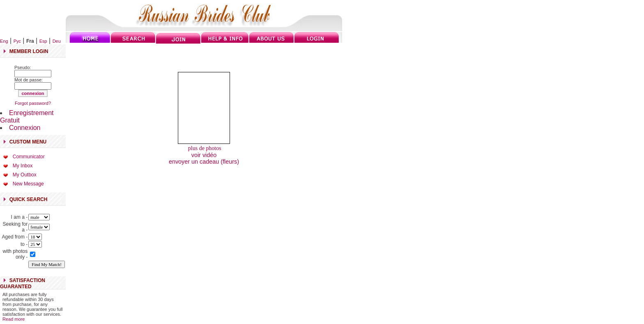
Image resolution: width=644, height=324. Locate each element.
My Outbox (25, 175)
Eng (4, 41)
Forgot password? (33, 103)
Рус (17, 41)
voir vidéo (204, 155)
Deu (57, 41)
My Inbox (23, 166)
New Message (28, 184)
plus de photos (204, 148)
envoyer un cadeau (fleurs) (204, 162)
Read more (14, 319)
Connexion (25, 128)
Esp (43, 41)
